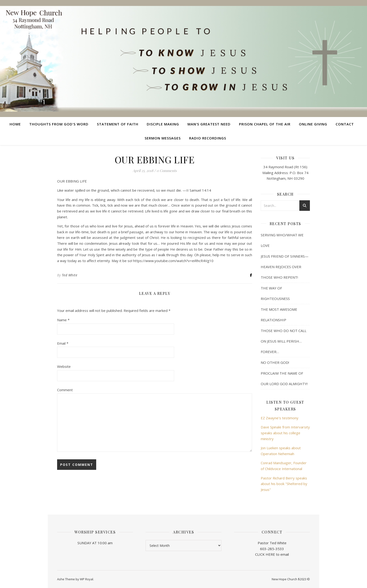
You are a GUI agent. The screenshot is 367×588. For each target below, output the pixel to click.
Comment (65, 390)
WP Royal (86, 579)
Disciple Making (163, 124)
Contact (345, 124)
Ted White (70, 275)
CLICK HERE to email (272, 554)
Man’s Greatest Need (209, 124)
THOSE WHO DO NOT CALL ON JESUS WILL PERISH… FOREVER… (284, 341)
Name (63, 320)
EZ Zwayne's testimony (280, 418)
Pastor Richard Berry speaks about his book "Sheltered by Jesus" (284, 484)
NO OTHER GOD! (275, 362)
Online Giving (313, 124)
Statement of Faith (118, 124)
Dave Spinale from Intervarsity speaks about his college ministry (285, 433)
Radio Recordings (208, 138)
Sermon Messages (163, 138)
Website (64, 366)
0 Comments (167, 171)
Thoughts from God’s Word (59, 124)
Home (15, 124)
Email (63, 343)
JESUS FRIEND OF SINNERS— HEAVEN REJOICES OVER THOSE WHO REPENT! (285, 267)
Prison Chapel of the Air (265, 124)
